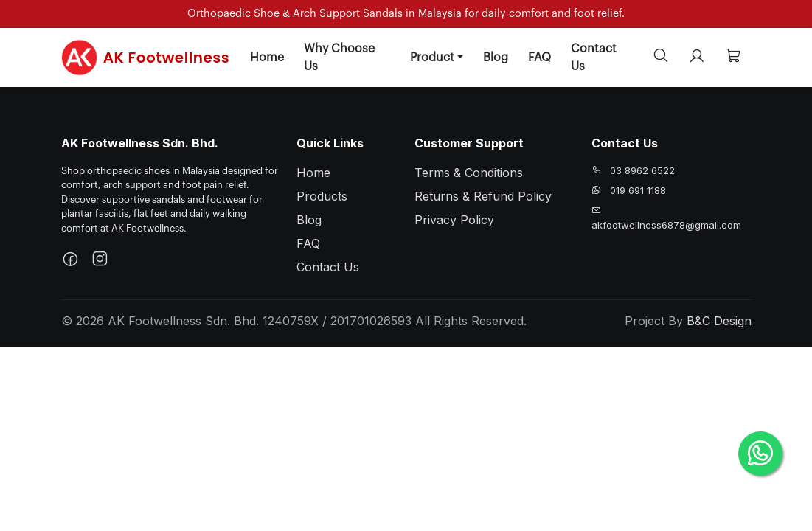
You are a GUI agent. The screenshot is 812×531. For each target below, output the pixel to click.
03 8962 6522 (642, 170)
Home (267, 58)
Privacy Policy (454, 220)
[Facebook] (70, 260)
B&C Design (719, 321)
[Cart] (733, 57)
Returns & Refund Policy (483, 196)
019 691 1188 (638, 190)
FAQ (539, 58)
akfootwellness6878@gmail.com (666, 225)
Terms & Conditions (469, 173)
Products (322, 196)
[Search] (661, 57)
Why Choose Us (339, 58)
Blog (496, 58)
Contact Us (594, 58)
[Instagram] (100, 260)
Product (432, 58)
